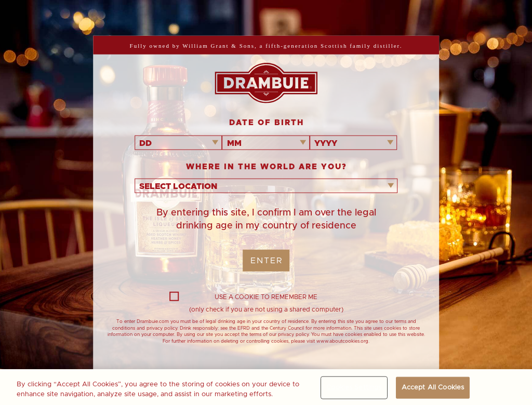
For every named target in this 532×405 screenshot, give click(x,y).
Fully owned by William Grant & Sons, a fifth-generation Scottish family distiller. (266, 46)
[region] (266, 387)
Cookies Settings (354, 388)
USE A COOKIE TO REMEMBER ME (243, 297)
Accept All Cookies (433, 388)
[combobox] (178, 143)
